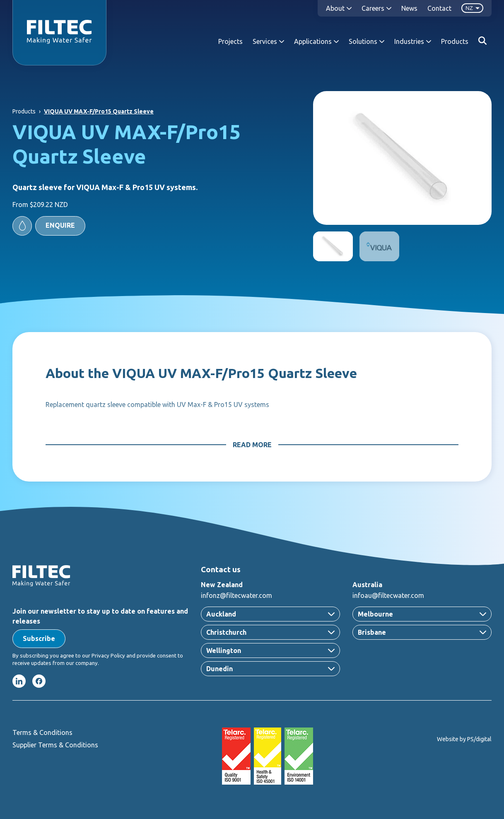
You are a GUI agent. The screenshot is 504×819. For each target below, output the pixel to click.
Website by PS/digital (464, 739)
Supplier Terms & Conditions (55, 745)
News (409, 8)
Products (455, 41)
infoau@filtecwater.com (388, 595)
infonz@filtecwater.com (236, 595)
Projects (230, 41)
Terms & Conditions (42, 732)
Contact (439, 8)
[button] (49, 226)
